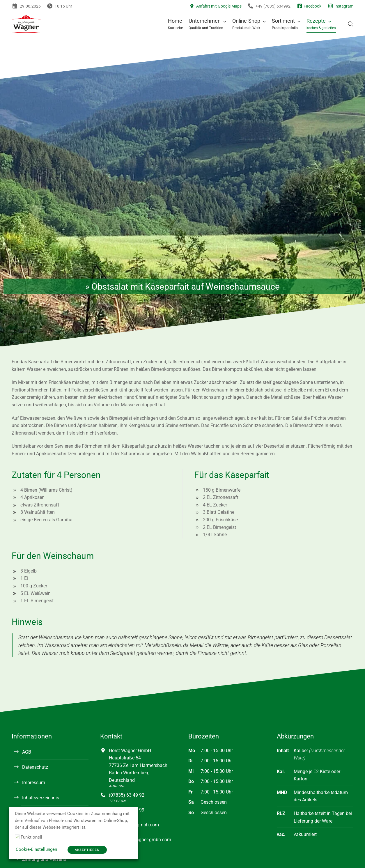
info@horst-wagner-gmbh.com (140, 840)
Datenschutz (35, 767)
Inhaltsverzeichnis (41, 798)
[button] (208, 24)
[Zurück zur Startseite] (26, 24)
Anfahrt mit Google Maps (216, 6)
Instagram (340, 6)
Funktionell (31, 837)
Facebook (309, 6)
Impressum (34, 783)
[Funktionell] (17, 837)
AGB (27, 752)
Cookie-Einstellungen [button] (36, 849)
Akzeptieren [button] (87, 850)
